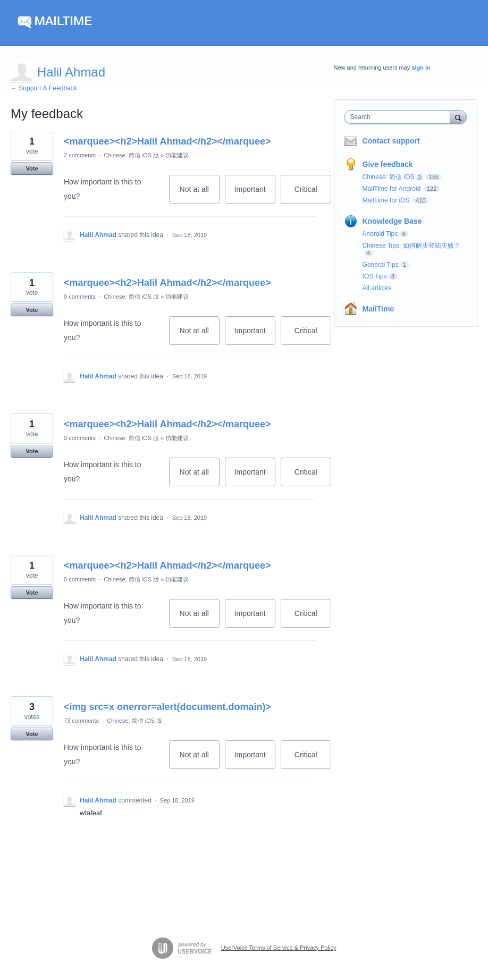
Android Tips (380, 234)
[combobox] (400, 117)
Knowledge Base (392, 221)
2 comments (80, 155)
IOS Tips (375, 276)
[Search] (458, 117)
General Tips (381, 265)
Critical (313, 194)
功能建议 (177, 155)
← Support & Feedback (44, 88)
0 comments (80, 297)
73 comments (81, 721)
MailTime (378, 309)
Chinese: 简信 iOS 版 (131, 155)
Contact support (391, 141)
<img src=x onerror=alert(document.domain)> (167, 707)
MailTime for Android (393, 189)
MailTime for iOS (387, 200)
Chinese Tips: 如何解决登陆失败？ (411, 246)
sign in (421, 67)
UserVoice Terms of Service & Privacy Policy (279, 948)
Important (255, 194)
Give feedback (388, 164)
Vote (32, 168)
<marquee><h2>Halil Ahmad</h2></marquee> (167, 141)
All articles (377, 288)
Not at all (200, 194)
